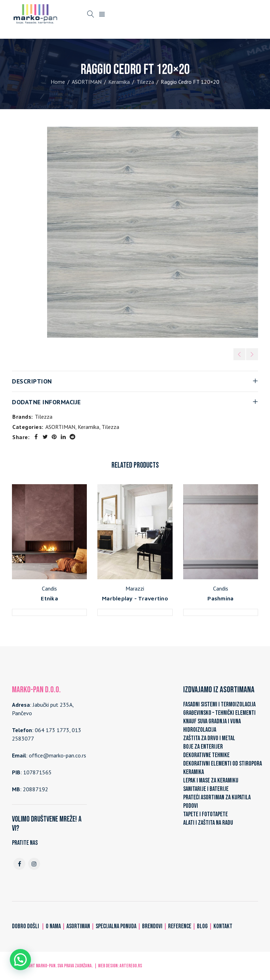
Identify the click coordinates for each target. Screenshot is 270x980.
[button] (20, 960)
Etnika (49, 598)
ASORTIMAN (87, 82)
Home (58, 82)
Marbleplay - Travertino (135, 598)
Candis (49, 588)
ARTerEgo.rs (131, 966)
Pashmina (220, 598)
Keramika (119, 82)
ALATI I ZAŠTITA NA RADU (208, 823)
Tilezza (145, 82)
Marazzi (135, 588)
